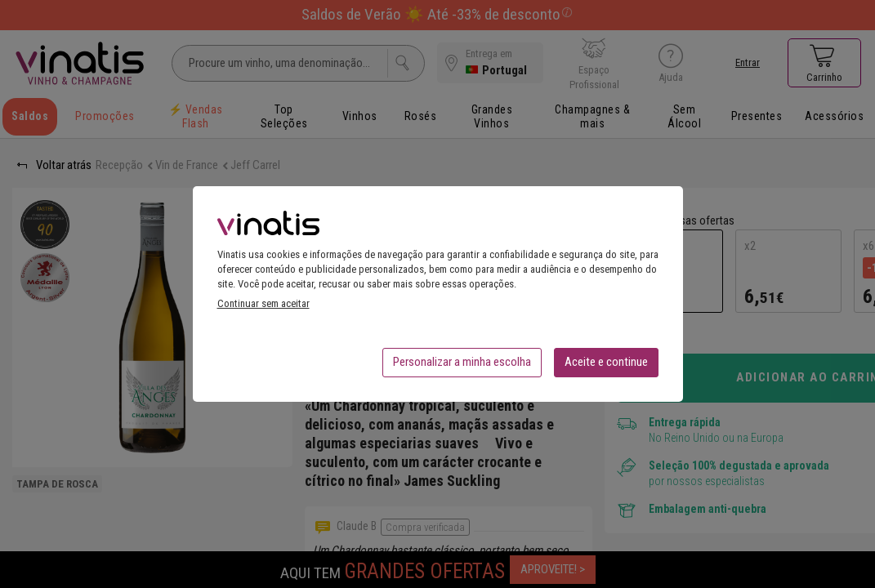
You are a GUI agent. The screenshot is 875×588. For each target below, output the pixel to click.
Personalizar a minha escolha (462, 367)
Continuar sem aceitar (263, 308)
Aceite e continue (606, 367)
